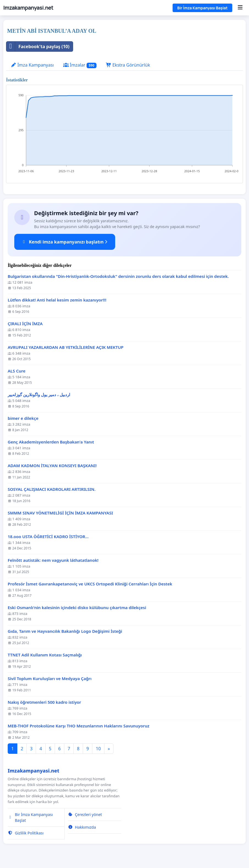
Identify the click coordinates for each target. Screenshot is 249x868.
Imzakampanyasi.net (28, 8)
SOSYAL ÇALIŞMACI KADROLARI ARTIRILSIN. (52, 489)
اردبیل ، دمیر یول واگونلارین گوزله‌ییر (39, 395)
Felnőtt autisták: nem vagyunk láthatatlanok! (53, 560)
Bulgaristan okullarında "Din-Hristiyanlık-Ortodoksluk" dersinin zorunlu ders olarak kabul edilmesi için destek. (118, 276)
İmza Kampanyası (32, 65)
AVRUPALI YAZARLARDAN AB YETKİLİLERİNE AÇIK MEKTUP (66, 347)
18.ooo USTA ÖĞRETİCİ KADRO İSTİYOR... (48, 537)
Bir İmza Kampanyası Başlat (202, 8)
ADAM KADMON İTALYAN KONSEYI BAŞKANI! (52, 466)
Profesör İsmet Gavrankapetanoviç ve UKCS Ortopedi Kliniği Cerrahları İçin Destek (90, 584)
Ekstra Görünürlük (128, 65)
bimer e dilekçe (23, 418)
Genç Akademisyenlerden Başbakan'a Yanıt (51, 442)
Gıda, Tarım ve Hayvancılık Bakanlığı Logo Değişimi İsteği (65, 631)
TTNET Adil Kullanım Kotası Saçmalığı (45, 655)
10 (98, 749)
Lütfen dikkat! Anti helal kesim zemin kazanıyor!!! (57, 300)
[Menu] (240, 8)
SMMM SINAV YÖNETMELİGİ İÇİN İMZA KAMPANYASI (60, 513)
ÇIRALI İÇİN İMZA (25, 324)
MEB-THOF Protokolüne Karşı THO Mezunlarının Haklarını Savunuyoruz (79, 726)
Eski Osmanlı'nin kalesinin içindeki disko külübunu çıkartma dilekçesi (77, 608)
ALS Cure (17, 371)
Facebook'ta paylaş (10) (38, 46)
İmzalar (80, 65)
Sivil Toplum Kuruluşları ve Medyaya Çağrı (50, 679)
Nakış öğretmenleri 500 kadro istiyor (44, 702)
